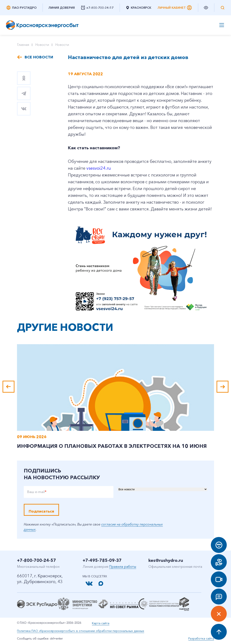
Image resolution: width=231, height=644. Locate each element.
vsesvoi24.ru (99, 168)
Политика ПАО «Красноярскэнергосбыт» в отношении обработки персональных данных (81, 631)
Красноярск (138, 8)
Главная (23, 45)
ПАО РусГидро (21, 8)
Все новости (39, 57)
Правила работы (123, 566)
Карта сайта (101, 623)
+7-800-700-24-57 (37, 560)
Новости (42, 45)
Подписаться (41, 511)
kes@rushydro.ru (166, 560)
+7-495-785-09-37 (102, 560)
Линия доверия (62, 8)
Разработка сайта (201, 638)
